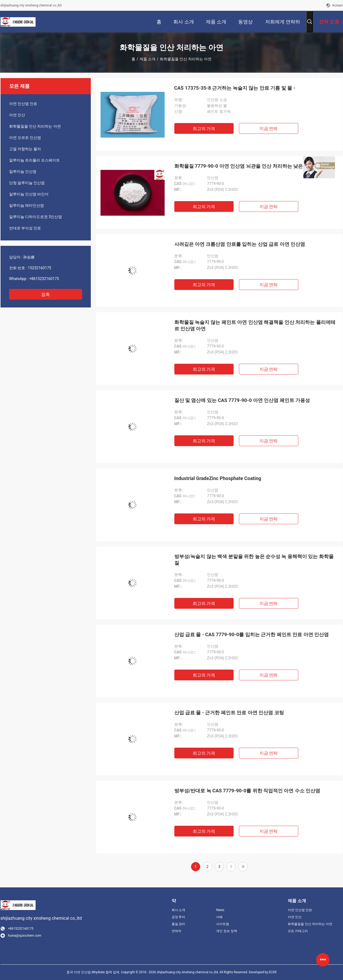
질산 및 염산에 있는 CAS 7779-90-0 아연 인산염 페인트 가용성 (242, 400)
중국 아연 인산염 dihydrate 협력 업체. (94, 972)
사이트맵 (223, 924)
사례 (219, 917)
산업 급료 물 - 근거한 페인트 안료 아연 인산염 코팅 (229, 713)
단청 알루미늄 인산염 (27, 183)
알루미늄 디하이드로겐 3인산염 (36, 217)
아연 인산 (17, 115)
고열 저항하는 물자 (25, 149)
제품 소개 (148, 59)
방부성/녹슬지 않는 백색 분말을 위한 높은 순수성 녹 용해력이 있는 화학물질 (254, 560)
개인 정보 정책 (227, 931)
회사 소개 (179, 910)
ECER (273, 972)
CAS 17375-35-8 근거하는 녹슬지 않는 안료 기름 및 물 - (235, 88)
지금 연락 (269, 129)
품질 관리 (179, 924)
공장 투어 (179, 917)
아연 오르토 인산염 (25, 138)
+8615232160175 (44, 279)
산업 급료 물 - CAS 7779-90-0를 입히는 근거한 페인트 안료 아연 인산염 (252, 634)
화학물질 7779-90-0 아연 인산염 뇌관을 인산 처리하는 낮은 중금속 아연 (252, 166)
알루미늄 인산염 (23, 171)
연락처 (176, 931)
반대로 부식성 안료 (25, 228)
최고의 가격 (204, 129)
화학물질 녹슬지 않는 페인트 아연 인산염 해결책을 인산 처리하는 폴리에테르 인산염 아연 (255, 325)
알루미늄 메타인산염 (27, 205)
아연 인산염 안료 (23, 104)
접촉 (46, 294)
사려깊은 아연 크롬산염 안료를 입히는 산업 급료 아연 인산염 (240, 244)
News (220, 910)
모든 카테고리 (298, 931)
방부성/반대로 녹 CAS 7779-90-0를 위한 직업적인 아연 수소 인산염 (247, 791)
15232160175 (39, 268)
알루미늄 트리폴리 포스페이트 (35, 160)
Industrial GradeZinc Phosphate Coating (218, 478)
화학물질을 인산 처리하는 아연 (35, 126)
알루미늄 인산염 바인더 (29, 194)
